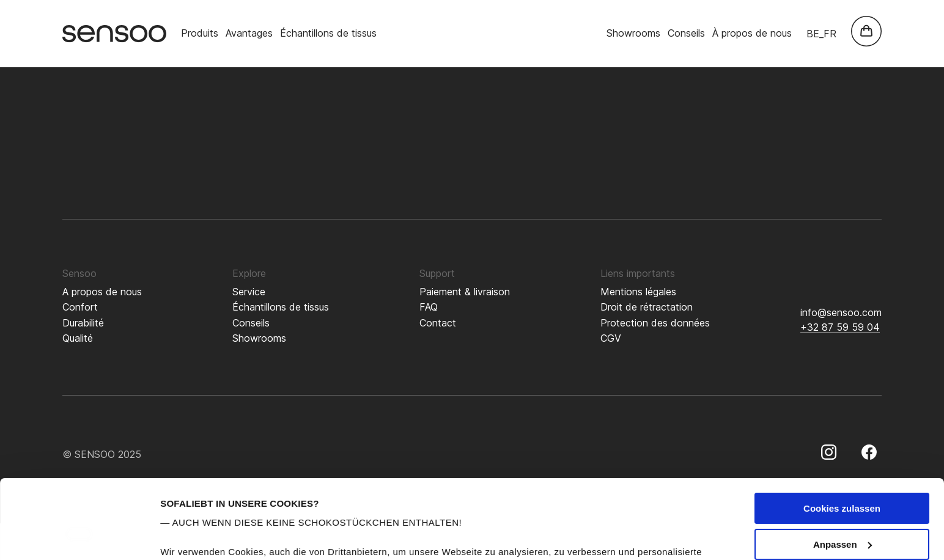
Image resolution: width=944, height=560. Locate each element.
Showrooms (633, 33)
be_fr (821, 34)
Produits (200, 33)
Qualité (78, 338)
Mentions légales (638, 292)
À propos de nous (752, 33)
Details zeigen (191, 536)
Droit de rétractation (647, 307)
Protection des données (655, 323)
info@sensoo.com (841, 312)
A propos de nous (102, 292)
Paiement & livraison (465, 292)
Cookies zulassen (842, 429)
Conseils (686, 33)
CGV (611, 338)
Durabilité (83, 323)
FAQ (429, 307)
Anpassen (843, 466)
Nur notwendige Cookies (842, 501)
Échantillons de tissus (328, 33)
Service (249, 292)
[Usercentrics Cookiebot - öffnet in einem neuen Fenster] (79, 536)
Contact (438, 323)
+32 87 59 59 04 (840, 327)
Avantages (249, 33)
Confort (80, 307)
